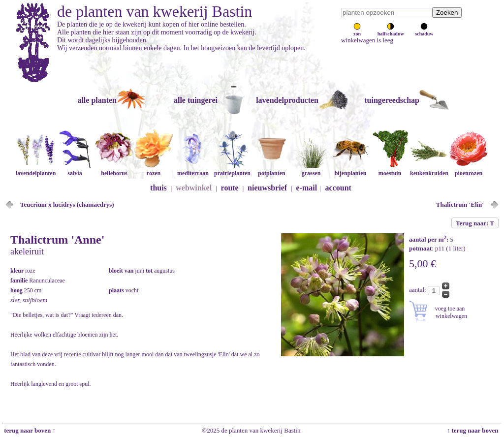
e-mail (307, 188)
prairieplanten (232, 170)
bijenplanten (350, 170)
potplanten (272, 170)
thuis (158, 188)
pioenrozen (469, 170)
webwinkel (194, 188)
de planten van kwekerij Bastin (155, 11)
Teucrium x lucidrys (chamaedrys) (67, 204)
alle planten (97, 100)
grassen (311, 170)
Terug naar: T (475, 223)
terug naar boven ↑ (29, 430)
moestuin (390, 170)
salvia (75, 170)
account (338, 188)
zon (357, 31)
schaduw (424, 31)
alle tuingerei (196, 100)
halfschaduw (391, 31)
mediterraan (193, 170)
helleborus (114, 170)
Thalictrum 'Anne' (57, 240)
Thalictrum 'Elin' (460, 204)
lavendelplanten (36, 170)
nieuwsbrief (267, 188)
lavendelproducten (287, 100)
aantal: (418, 290)
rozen (154, 170)
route (230, 188)
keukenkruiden (429, 170)
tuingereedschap (392, 100)
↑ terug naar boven (474, 430)
